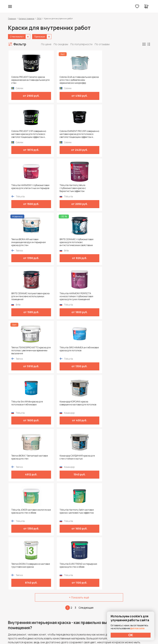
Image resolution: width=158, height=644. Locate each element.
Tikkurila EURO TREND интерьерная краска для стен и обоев (131, 296)
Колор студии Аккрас (79, 6)
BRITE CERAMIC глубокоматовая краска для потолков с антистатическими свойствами (131, 134)
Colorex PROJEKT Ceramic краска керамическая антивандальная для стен (24, 80)
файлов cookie (137, 628)
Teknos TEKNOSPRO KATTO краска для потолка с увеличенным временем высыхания (96, 188)
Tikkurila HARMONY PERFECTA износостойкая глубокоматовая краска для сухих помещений (60, 188)
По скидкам (61, 44)
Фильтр (20, 44)
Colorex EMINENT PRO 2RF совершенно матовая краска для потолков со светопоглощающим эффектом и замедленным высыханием (132, 80)
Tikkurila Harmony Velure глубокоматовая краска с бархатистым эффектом (60, 134)
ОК (131, 635)
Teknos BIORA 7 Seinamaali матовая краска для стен (96, 241)
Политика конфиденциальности (133, 592)
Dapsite (88, 632)
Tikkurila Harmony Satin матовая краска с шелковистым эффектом (59, 296)
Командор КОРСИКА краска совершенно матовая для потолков (58, 242)
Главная (12, 18)
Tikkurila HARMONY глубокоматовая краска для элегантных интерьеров (23, 134)
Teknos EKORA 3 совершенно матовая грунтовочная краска (93, 296)
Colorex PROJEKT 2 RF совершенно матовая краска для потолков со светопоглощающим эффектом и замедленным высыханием (96, 80)
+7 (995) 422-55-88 (24, 592)
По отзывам (102, 44)
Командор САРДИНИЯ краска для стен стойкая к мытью (132, 242)
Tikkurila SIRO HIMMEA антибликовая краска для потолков (132, 188)
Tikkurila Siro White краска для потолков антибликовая (24, 242)
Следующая (86, 337)
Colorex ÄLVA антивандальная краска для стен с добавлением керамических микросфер (60, 80)
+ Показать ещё (79, 327)
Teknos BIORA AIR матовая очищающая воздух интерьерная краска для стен (96, 134)
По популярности (81, 44)
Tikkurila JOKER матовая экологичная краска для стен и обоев (24, 296)
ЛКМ (39, 18)
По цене (46, 44)
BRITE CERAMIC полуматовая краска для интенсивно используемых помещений (25, 188)
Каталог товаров (26, 18)
